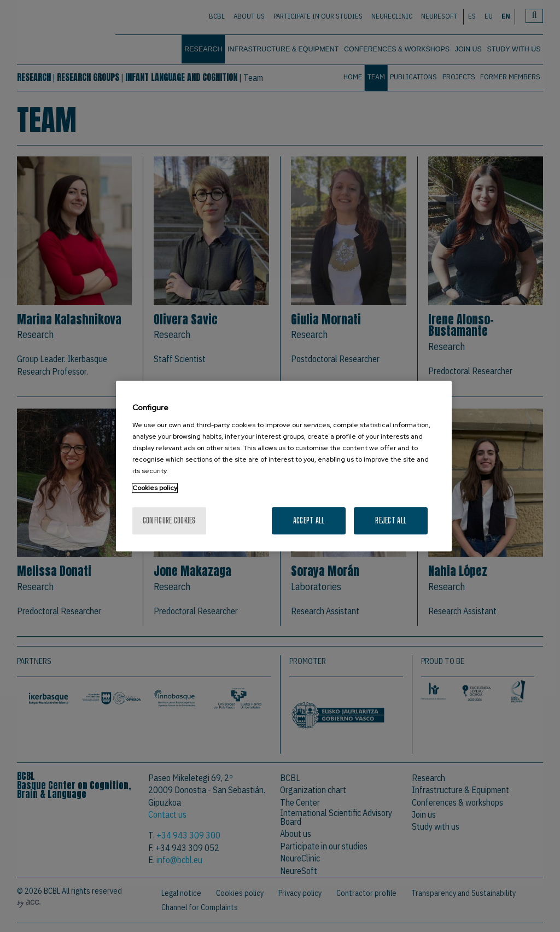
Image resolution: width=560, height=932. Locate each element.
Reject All (391, 520)
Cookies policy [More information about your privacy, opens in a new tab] (155, 488)
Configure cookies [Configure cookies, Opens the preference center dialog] (169, 520)
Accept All (309, 520)
